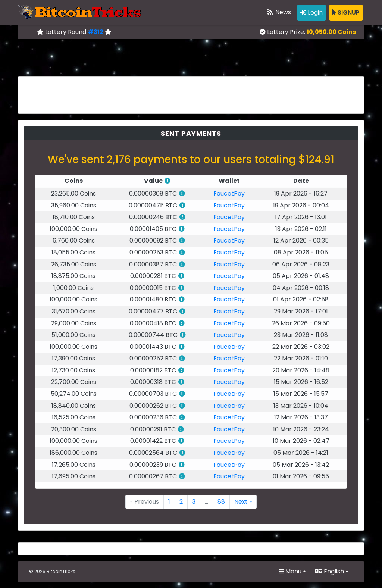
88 (221, 502)
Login (311, 12)
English (329, 571)
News (279, 12)
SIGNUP (346, 12)
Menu (290, 571)
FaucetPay (229, 193)
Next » (243, 502)
